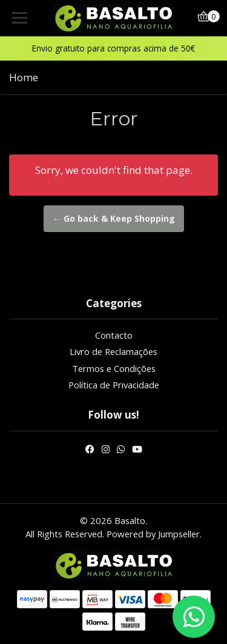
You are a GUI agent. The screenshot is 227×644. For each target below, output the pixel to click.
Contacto (114, 335)
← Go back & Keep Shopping (114, 218)
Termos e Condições (114, 368)
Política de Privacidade (114, 385)
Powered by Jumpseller (153, 534)
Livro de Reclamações (113, 351)
